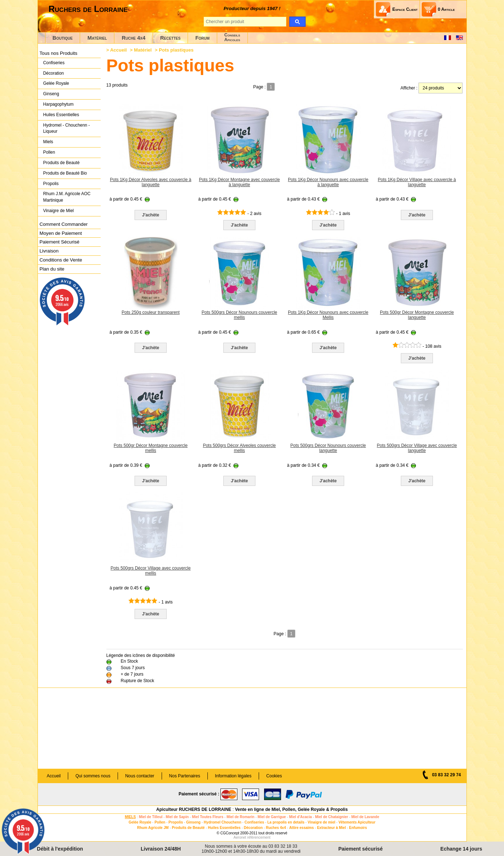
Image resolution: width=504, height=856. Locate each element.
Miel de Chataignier (332, 817)
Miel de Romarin (240, 817)
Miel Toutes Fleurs (208, 817)
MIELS (130, 817)
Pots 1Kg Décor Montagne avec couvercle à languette (239, 182)
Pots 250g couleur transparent (151, 312)
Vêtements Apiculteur (357, 822)
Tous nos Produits (59, 53)
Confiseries (54, 63)
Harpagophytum (59, 104)
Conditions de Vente (61, 260)
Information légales (233, 776)
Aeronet (240, 837)
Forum (202, 38)
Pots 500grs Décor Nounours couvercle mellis (239, 315)
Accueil (118, 50)
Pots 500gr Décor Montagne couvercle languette (417, 315)
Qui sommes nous (93, 776)
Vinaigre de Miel (59, 211)
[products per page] (441, 88)
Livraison (49, 251)
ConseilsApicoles (232, 37)
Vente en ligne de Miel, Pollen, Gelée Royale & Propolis (291, 809)
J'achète (151, 215)
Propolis (51, 184)
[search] (297, 22)
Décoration (54, 73)
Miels (48, 142)
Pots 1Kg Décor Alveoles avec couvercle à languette (151, 182)
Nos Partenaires (185, 776)
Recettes (170, 38)
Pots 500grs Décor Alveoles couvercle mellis (239, 448)
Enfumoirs (358, 828)
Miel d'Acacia (300, 817)
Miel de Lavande (365, 817)
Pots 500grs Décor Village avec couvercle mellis (151, 571)
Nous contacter (140, 776)
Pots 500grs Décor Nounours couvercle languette (328, 448)
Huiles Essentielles (61, 115)
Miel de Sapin (177, 817)
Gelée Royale (56, 83)
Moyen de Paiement (61, 233)
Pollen (49, 152)
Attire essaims (301, 828)
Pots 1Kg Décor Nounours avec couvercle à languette (328, 182)
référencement (259, 837)
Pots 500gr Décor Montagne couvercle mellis (151, 448)
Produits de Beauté (62, 163)
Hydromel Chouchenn (223, 822)
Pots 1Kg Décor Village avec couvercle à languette (417, 182)
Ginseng (51, 94)
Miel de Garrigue (272, 817)
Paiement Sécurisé (60, 242)
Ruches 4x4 (276, 828)
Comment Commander (64, 224)
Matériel (97, 38)
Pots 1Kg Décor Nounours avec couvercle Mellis (328, 315)
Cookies (274, 776)
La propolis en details (286, 822)
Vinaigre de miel (322, 822)
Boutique (63, 38)
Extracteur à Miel (332, 828)
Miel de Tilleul (151, 817)
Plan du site (52, 269)
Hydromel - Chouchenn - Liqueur (67, 128)
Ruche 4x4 (133, 38)
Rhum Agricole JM (153, 828)
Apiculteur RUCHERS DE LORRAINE (194, 809)
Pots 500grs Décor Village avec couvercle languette (417, 448)
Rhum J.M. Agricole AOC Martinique (67, 197)
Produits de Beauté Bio (65, 173)
